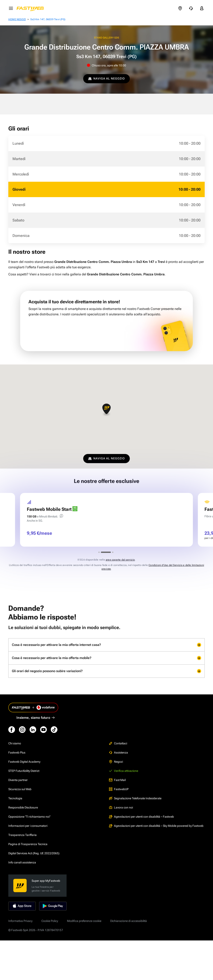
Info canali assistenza (22, 862)
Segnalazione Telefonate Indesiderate (135, 798)
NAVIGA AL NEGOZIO (106, 78)
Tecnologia (15, 798)
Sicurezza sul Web (20, 789)
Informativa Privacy (20, 921)
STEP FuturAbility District (24, 771)
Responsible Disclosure (23, 807)
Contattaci (118, 743)
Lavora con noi (121, 807)
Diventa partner (18, 780)
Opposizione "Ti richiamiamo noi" (29, 817)
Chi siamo (15, 743)
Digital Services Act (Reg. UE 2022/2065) (34, 853)
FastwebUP (119, 789)
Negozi (116, 762)
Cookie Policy (50, 921)
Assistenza (118, 752)
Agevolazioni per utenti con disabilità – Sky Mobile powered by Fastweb (156, 826)
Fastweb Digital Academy (24, 762)
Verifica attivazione (124, 771)
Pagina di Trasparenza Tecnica (28, 844)
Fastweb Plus (17, 752)
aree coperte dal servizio (120, 560)
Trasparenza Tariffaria (22, 835)
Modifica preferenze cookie (84, 921)
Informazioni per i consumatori (28, 826)
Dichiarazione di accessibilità (129, 921)
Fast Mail (117, 780)
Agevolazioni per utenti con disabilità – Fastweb (141, 817)
